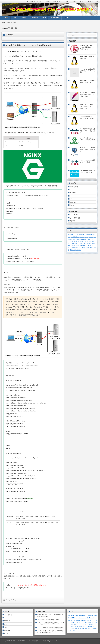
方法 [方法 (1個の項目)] (91, 628)
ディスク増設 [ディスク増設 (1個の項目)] (92, 244)
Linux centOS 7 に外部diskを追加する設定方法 (50, 628)
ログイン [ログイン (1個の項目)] (93, 626)
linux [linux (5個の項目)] (75, 237)
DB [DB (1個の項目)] (94, 235)
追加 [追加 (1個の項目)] (80, 250)
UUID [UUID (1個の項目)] (74, 239)
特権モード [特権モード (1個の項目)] (72, 250)
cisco (16, 18)
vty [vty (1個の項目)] (81, 239)
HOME (3, 23)
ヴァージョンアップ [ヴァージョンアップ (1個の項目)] (77, 248)
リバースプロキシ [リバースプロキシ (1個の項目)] (90, 246)
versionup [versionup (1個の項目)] (78, 239)
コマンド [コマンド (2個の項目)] (86, 241)
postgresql (34, 18)
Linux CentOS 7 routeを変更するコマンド (49, 620)
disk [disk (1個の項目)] (69, 237)
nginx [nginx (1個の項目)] (78, 237)
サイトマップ (74, 215)
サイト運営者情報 (75, 218)
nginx (44, 18)
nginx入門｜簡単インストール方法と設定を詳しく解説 (29, 45)
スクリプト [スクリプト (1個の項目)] (82, 244)
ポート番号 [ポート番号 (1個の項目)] (82, 246)
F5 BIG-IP (68, 18)
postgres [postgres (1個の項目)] (82, 237)
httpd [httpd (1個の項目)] (72, 237)
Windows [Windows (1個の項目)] (84, 239)
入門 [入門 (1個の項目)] (83, 248)
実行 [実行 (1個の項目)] (91, 248)
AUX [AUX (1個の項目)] (73, 235)
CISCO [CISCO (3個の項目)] (85, 235)
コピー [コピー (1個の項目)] (81, 241)
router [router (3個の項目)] (91, 237)
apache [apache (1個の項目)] (70, 235)
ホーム (7, 18)
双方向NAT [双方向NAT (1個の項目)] (87, 248)
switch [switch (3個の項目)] (70, 239)
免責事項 (72, 221)
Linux (24, 18)
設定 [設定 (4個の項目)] (77, 250)
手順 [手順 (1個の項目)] (94, 248)
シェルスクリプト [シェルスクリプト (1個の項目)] (75, 244)
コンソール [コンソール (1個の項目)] (91, 241)
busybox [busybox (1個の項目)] (77, 235)
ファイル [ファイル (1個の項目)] (77, 246)
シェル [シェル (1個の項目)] (95, 622)
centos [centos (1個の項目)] (80, 235)
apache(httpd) (55, 18)
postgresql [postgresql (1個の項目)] (87, 237)
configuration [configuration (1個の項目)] (90, 235)
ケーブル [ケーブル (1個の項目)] (77, 241)
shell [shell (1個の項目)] (95, 237)
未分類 (72, 205)
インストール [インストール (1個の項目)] (90, 239)
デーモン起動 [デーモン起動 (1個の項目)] (72, 246)
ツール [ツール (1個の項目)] (87, 244)
